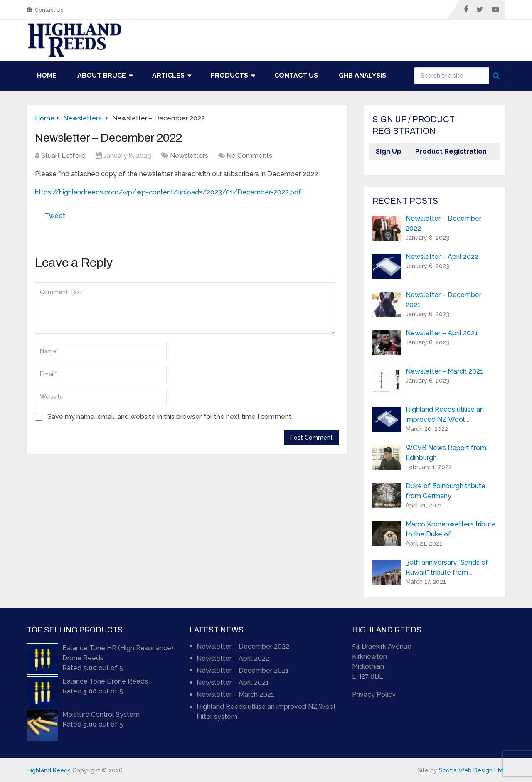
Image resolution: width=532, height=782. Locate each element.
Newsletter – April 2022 (442, 257)
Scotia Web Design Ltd (471, 770)
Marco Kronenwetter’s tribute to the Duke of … (451, 529)
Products (229, 75)
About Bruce (102, 75)
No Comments (249, 156)
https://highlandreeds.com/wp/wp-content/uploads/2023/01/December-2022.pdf (168, 192)
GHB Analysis (362, 75)
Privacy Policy (374, 695)
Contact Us (45, 10)
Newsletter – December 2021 (443, 300)
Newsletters (189, 156)
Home (47, 75)
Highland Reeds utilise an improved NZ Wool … (445, 414)
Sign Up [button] (389, 151)
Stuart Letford (63, 156)
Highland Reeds (49, 770)
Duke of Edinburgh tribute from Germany (446, 491)
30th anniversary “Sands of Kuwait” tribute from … (447, 567)
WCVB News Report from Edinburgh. (446, 453)
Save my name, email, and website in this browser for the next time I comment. (170, 417)
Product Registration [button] (451, 151)
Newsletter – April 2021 (442, 333)
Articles (168, 75)
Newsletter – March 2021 (445, 371)
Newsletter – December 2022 (443, 223)
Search (497, 76)
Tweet (55, 216)
